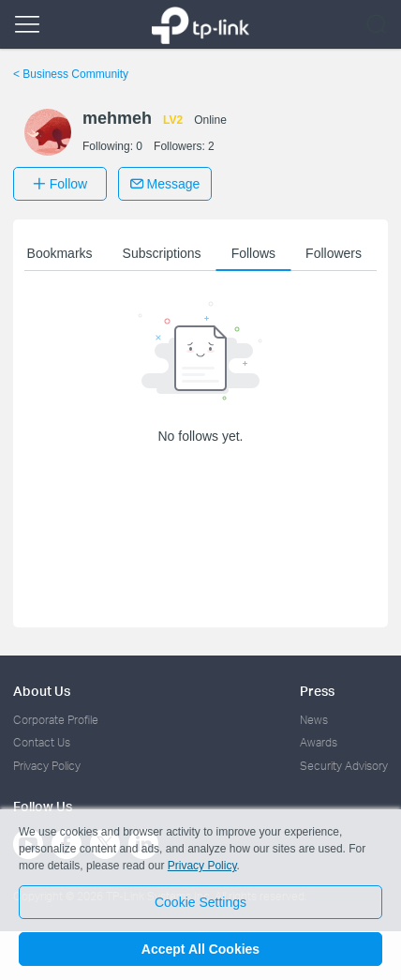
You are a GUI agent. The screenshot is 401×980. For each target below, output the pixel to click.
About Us (42, 691)
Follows (253, 253)
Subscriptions (162, 253)
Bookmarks (60, 253)
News (314, 720)
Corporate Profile (56, 720)
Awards (319, 742)
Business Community (71, 74)
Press (317, 691)
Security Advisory (344, 766)
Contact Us (42, 742)
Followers (334, 253)
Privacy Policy (47, 766)
